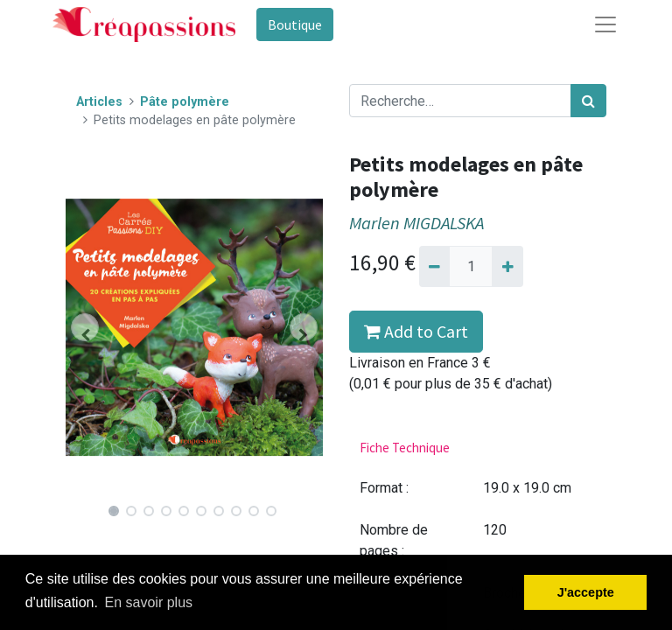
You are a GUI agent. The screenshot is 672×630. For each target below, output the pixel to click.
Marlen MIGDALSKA (416, 223)
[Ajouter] (507, 266)
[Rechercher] (588, 101)
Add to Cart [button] (416, 331)
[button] (85, 327)
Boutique (295, 24)
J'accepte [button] (586, 592)
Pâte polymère (185, 102)
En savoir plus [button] (149, 602)
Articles (99, 102)
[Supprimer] (434, 266)
